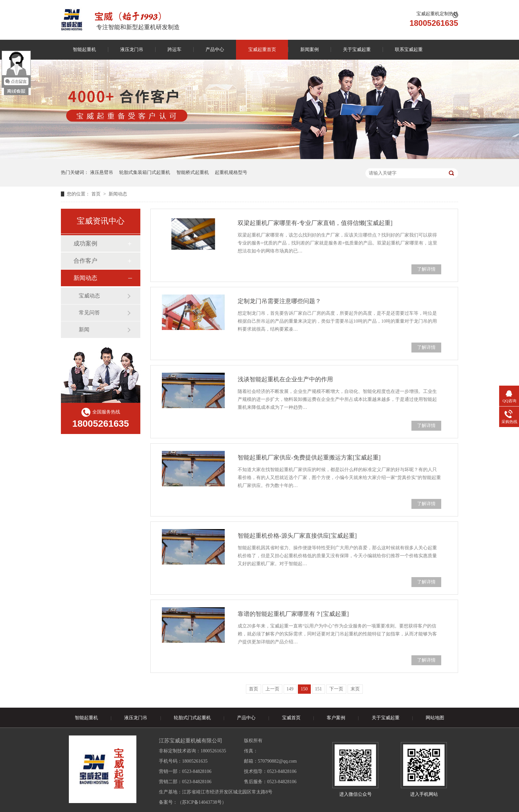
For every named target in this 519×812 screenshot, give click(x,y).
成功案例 (85, 244)
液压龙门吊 (132, 50)
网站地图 (435, 718)
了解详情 (426, 269)
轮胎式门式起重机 (192, 718)
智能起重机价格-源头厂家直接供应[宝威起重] (297, 536)
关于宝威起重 (357, 50)
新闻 (84, 329)
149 (290, 689)
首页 (97, 194)
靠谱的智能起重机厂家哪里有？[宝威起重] (293, 614)
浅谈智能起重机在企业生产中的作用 (285, 379)
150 (304, 689)
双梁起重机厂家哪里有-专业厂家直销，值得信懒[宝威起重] (315, 223)
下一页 (336, 689)
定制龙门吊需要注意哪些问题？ (279, 301)
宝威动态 (89, 296)
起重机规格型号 (231, 172)
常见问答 (89, 313)
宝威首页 (291, 718)
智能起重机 (84, 50)
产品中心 (215, 50)
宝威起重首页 (262, 50)
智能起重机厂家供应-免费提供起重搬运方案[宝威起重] (309, 458)
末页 (355, 689)
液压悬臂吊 (102, 172)
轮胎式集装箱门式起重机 (145, 172)
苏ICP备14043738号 (202, 802)
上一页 (272, 689)
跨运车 (174, 50)
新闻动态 (118, 194)
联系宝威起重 (409, 50)
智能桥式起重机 (193, 172)
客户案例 (336, 718)
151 (319, 689)
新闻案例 (309, 50)
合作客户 (85, 261)
